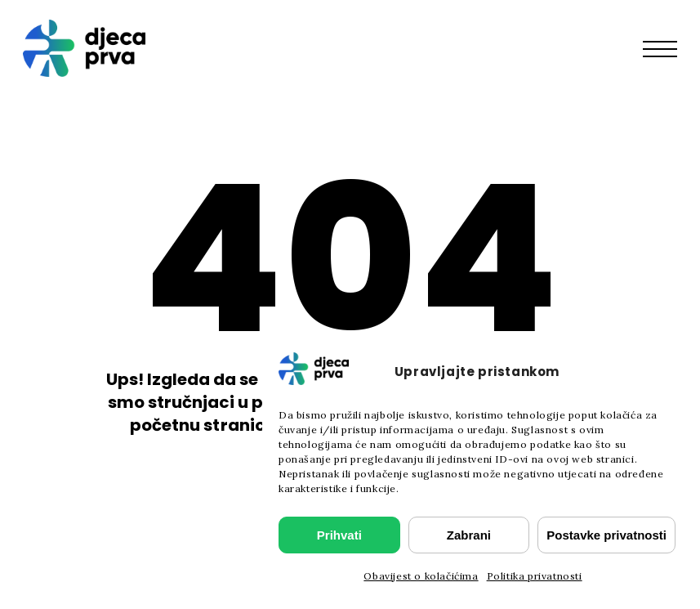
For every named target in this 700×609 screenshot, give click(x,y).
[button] (668, 48)
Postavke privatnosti (606, 535)
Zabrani (469, 535)
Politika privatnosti (535, 576)
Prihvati (339, 535)
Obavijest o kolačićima (421, 576)
